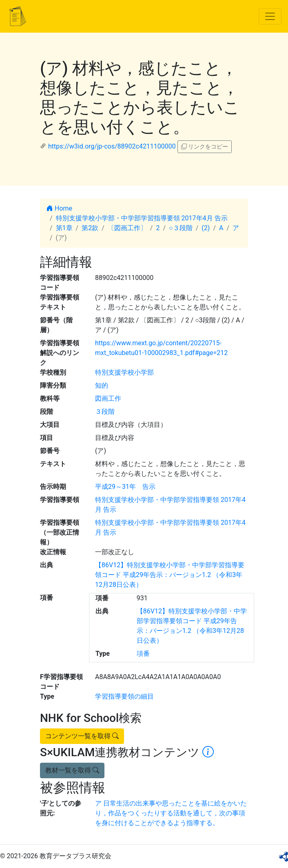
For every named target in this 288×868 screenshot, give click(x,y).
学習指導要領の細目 (124, 696)
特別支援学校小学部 (124, 372)
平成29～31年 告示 (125, 487)
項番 (143, 654)
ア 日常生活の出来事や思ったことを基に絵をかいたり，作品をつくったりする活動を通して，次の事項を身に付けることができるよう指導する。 (171, 813)
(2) (206, 228)
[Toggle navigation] (270, 16)
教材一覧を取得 (72, 770)
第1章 (64, 228)
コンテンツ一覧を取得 (82, 736)
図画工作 (108, 398)
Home (59, 208)
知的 (102, 385)
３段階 (105, 412)
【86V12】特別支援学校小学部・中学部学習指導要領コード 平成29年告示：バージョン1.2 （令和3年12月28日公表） (170, 575)
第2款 (90, 228)
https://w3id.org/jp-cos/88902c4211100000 (112, 146)
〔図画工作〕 (127, 228)
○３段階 (181, 228)
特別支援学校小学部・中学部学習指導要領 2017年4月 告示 (142, 218)
